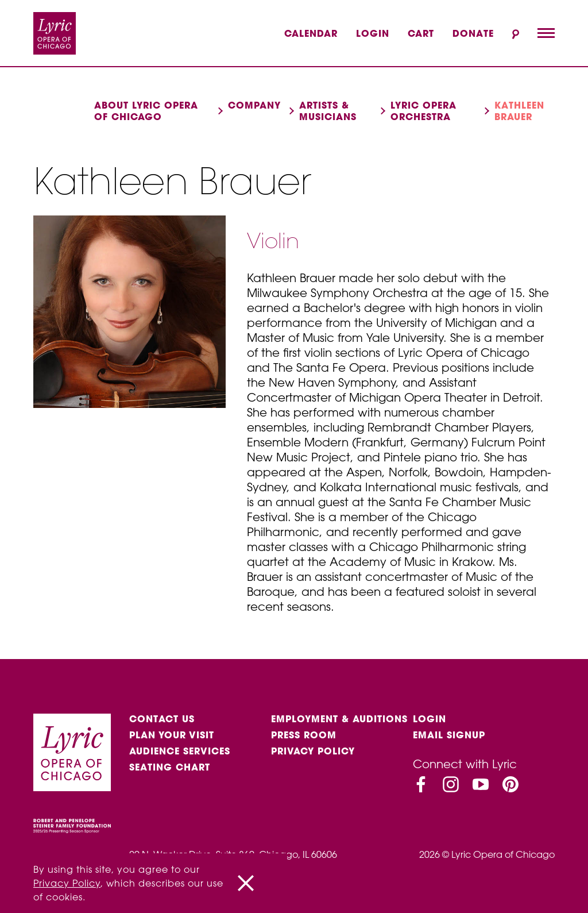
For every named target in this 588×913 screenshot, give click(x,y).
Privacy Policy (313, 751)
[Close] (246, 883)
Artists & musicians (328, 111)
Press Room (304, 735)
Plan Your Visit (172, 735)
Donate (473, 33)
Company (254, 105)
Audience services (180, 751)
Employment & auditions (339, 719)
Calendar (311, 33)
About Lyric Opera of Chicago (146, 111)
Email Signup (449, 735)
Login (373, 33)
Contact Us (162, 719)
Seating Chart (170, 767)
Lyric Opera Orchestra (423, 111)
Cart (421, 33)
